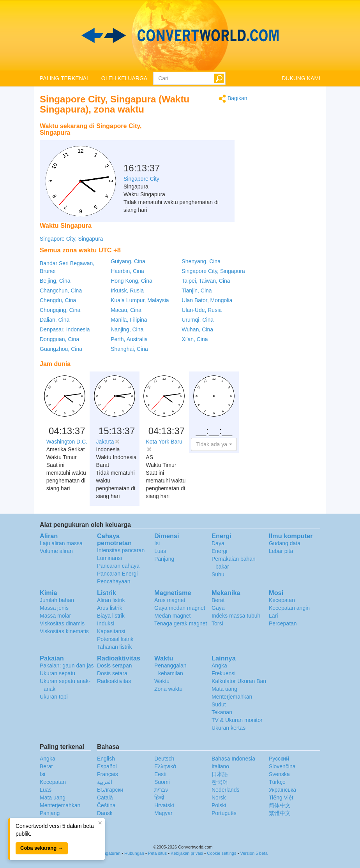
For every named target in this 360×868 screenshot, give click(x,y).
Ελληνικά (165, 766)
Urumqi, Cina (198, 320)
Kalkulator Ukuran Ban (239, 681)
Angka (219, 666)
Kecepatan (282, 600)
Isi (157, 543)
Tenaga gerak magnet (181, 623)
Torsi (217, 623)
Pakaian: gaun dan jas (67, 666)
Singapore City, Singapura (71, 239)
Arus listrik (110, 608)
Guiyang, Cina (128, 261)
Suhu (218, 574)
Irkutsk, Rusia (127, 291)
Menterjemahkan (232, 697)
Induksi (106, 623)
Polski (219, 805)
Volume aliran (56, 551)
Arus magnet (170, 600)
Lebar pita (281, 551)
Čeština (106, 805)
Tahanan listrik (115, 647)
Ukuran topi (54, 697)
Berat (218, 600)
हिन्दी (159, 798)
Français (108, 774)
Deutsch (164, 759)
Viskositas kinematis (64, 631)
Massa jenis (54, 608)
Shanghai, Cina (129, 349)
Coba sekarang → (42, 848)
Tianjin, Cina (197, 291)
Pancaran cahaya (118, 566)
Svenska (279, 774)
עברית (161, 790)
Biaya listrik (111, 616)
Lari (273, 616)
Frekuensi (223, 673)
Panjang (164, 559)
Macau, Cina (126, 310)
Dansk (105, 813)
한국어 (220, 782)
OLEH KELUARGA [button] (124, 78)
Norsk (219, 798)
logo (180, 35)
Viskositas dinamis (62, 623)
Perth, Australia (129, 339)
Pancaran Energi (117, 574)
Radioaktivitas (114, 681)
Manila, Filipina (129, 320)
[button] (214, 444)
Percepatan (283, 623)
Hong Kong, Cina (131, 281)
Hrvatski (164, 805)
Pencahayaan (114, 581)
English (106, 759)
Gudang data (285, 543)
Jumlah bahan (57, 600)
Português (224, 813)
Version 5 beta (254, 853)
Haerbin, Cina (127, 271)
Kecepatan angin (289, 608)
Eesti (160, 774)
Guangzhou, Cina (61, 349)
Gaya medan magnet (180, 608)
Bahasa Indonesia (233, 759)
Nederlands (226, 790)
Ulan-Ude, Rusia (202, 310)
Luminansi (109, 558)
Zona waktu (168, 689)
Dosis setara (112, 673)
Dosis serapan (115, 666)
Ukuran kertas (229, 728)
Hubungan (134, 853)
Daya (218, 543)
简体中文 (280, 805)
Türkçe (277, 782)
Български (110, 790)
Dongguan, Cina (59, 339)
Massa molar (55, 616)
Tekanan (222, 712)
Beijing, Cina (55, 281)
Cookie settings (221, 853)
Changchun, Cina (61, 291)
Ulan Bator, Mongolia (207, 300)
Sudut (219, 704)
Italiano (220, 766)
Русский (279, 759)
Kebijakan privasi (187, 853)
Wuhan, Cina (197, 329)
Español (107, 766)
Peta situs (157, 853)
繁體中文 (280, 813)
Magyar (163, 813)
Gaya (218, 608)
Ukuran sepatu (57, 673)
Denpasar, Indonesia (65, 329)
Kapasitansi (111, 631)
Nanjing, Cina (127, 329)
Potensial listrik (115, 639)
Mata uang (224, 689)
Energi (219, 551)
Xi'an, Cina (195, 339)
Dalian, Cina (55, 320)
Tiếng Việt (281, 798)
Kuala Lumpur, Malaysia (140, 300)
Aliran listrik (111, 600)
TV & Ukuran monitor (237, 720)
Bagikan (233, 99)
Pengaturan (109, 853)
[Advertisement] (199, 138)
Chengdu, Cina (58, 300)
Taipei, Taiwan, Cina (206, 281)
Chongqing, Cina (60, 310)
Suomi (162, 782)
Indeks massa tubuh (236, 616)
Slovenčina (282, 766)
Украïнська (282, 790)
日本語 (220, 774)
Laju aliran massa (61, 543)
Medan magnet (172, 616)
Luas (160, 551)
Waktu (162, 681)
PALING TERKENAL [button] (65, 78)
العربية (105, 782)
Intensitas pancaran (121, 550)
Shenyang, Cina (201, 261)
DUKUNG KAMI (301, 78)
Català (105, 798)
